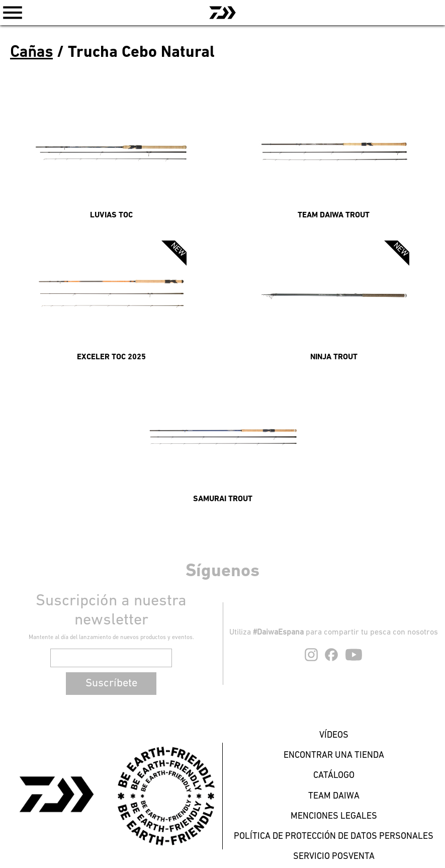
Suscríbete (111, 684)
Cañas (31, 53)
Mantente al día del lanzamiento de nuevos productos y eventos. (111, 638)
